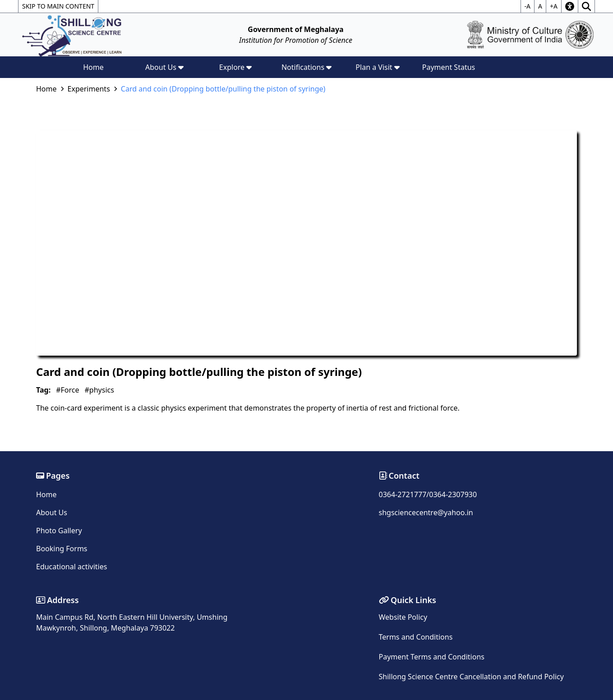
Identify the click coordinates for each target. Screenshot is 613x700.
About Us (52, 512)
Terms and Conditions (416, 637)
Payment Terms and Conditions (432, 657)
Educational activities (71, 567)
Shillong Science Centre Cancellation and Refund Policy (471, 677)
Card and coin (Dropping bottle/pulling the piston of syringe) (223, 89)
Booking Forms (62, 549)
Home (93, 67)
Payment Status (449, 67)
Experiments (89, 89)
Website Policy (403, 617)
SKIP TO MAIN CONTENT (58, 6)
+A (554, 6)
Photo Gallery (59, 531)
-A (528, 6)
